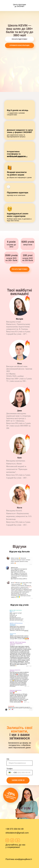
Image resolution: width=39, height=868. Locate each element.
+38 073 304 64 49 (14, 829)
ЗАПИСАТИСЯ (18, 780)
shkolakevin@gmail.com (17, 833)
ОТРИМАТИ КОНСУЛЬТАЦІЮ (20, 45)
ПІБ (8, 759)
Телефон (9, 769)
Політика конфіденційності (19, 859)
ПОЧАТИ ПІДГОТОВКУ (19, 39)
